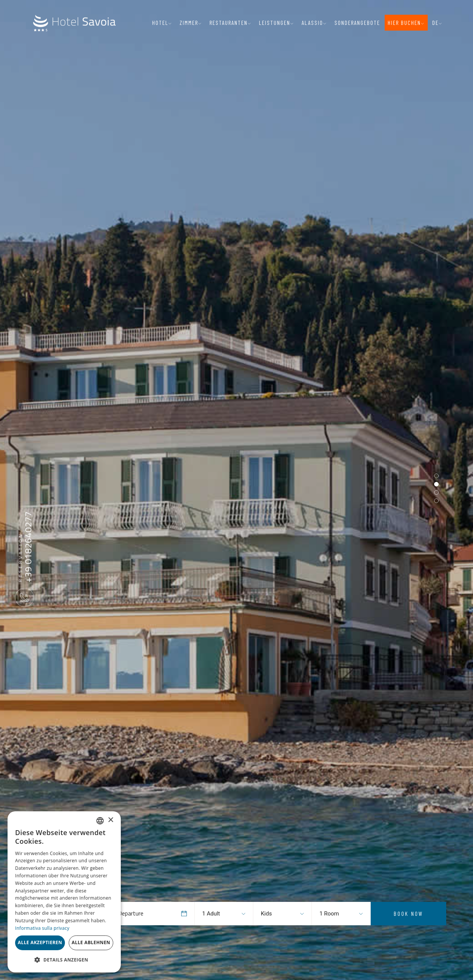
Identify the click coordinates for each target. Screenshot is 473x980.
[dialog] (64, 892)
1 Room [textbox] (329, 914)
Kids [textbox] (266, 914)
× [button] (110, 820)
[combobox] (217, 914)
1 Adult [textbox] (211, 914)
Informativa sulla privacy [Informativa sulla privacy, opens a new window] (42, 928)
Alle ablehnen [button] (91, 942)
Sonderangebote (357, 23)
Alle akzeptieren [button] (40, 942)
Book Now (408, 914)
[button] (64, 960)
